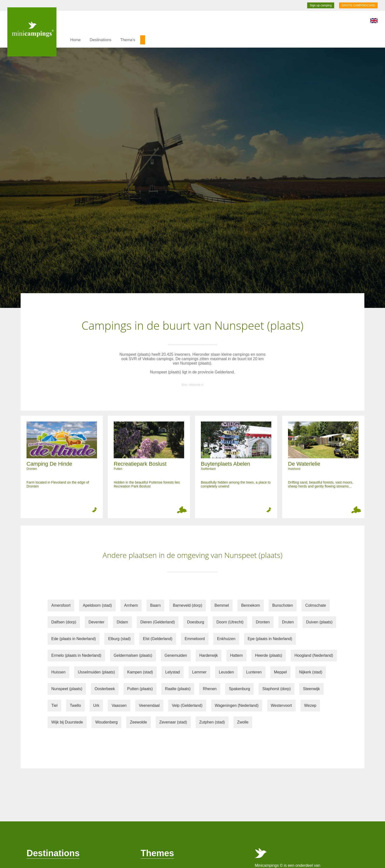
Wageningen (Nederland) (237, 705)
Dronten (263, 622)
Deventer (96, 622)
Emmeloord (195, 639)
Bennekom (251, 605)
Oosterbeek (105, 689)
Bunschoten (283, 605)
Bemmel (222, 605)
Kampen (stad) (140, 672)
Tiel (54, 705)
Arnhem (131, 605)
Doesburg (196, 622)
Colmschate (316, 605)
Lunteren (254, 672)
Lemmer (199, 672)
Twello (75, 705)
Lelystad (173, 672)
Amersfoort (61, 605)
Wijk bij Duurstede (67, 722)
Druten (288, 622)
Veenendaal (149, 705)
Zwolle (243, 722)
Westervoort (281, 705)
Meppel (280, 672)
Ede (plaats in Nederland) (74, 639)
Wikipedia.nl (196, 385)
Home (76, 40)
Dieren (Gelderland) (158, 622)
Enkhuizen (226, 639)
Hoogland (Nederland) (314, 655)
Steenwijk (311, 689)
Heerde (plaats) (269, 655)
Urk (96, 705)
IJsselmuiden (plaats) (96, 672)
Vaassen (119, 705)
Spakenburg (239, 689)
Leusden (226, 672)
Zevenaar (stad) (173, 722)
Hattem (236, 655)
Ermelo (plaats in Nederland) (76, 655)
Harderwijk (209, 655)
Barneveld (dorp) (187, 605)
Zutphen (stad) (212, 722)
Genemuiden (176, 655)
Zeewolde (138, 722)
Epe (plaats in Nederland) (270, 639)
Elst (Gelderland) (158, 639)
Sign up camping (321, 5)
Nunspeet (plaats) (67, 689)
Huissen (58, 672)
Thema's (128, 40)
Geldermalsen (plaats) (133, 655)
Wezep (310, 705)
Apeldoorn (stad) (97, 605)
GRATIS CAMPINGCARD (358, 5)
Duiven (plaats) (319, 622)
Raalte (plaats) (178, 689)
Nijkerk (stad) (311, 672)
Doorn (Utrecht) (230, 622)
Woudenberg (106, 722)
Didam (122, 622)
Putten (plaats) (140, 689)
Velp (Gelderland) (187, 705)
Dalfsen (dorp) (64, 622)
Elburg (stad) (119, 639)
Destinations (100, 40)
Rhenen (210, 689)
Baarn (156, 605)
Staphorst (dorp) (276, 689)
